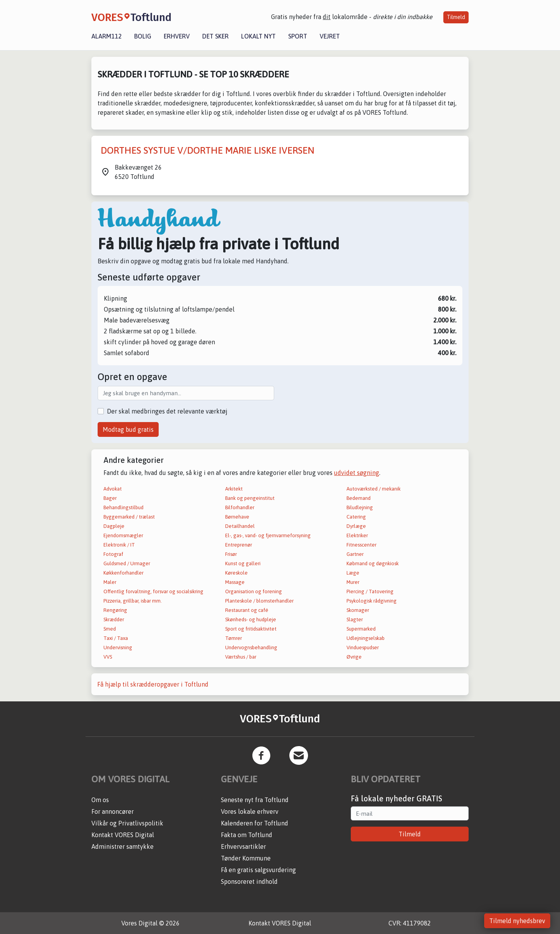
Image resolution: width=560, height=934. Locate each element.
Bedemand (359, 498)
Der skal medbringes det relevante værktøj (167, 411)
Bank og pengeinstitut (250, 498)
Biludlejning (360, 507)
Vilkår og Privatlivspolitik (127, 823)
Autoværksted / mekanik (374, 489)
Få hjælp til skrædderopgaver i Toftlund (153, 684)
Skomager (358, 610)
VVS (108, 657)
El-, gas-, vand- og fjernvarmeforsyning (268, 535)
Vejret (330, 36)
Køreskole (236, 573)
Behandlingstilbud (123, 507)
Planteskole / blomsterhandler (259, 601)
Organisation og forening (254, 591)
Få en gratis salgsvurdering (258, 870)
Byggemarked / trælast (129, 517)
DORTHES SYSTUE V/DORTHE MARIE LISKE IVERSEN (207, 150)
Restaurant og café (247, 610)
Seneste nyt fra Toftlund (255, 800)
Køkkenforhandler (123, 573)
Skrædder (114, 619)
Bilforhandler (240, 507)
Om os (100, 800)
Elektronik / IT (119, 545)
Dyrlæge (356, 526)
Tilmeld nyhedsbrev (517, 921)
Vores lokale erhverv (250, 811)
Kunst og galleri (243, 563)
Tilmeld (456, 17)
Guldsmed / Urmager (127, 563)
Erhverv (177, 36)
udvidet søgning (357, 473)
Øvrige (354, 657)
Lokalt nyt (258, 36)
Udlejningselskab (366, 638)
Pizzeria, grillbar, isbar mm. (133, 601)
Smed (110, 629)
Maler (110, 582)
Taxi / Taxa (116, 638)
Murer (353, 582)
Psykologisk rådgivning (372, 601)
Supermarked (361, 629)
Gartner (355, 554)
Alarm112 (107, 36)
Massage (235, 582)
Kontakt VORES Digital (123, 835)
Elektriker (357, 535)
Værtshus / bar (241, 657)
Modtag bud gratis (128, 429)
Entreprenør (239, 545)
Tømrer (234, 638)
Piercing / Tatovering (370, 591)
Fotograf (113, 554)
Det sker (215, 36)
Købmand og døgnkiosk (373, 563)
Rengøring (115, 610)
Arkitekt (234, 489)
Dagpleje (114, 526)
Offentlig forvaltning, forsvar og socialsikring (153, 591)
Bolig (143, 36)
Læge (353, 573)
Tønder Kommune (246, 858)
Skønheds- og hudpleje (251, 619)
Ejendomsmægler (123, 535)
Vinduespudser (363, 647)
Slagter (355, 619)
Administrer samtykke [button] (122, 846)
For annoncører (113, 811)
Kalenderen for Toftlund (255, 823)
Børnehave (237, 517)
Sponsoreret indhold (249, 881)
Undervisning (118, 647)
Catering (356, 517)
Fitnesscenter (361, 545)
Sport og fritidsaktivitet (251, 629)
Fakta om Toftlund (247, 835)
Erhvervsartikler (243, 846)
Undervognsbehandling (251, 647)
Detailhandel (240, 526)
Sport (298, 36)
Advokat (113, 489)
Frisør (231, 554)
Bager (110, 498)
